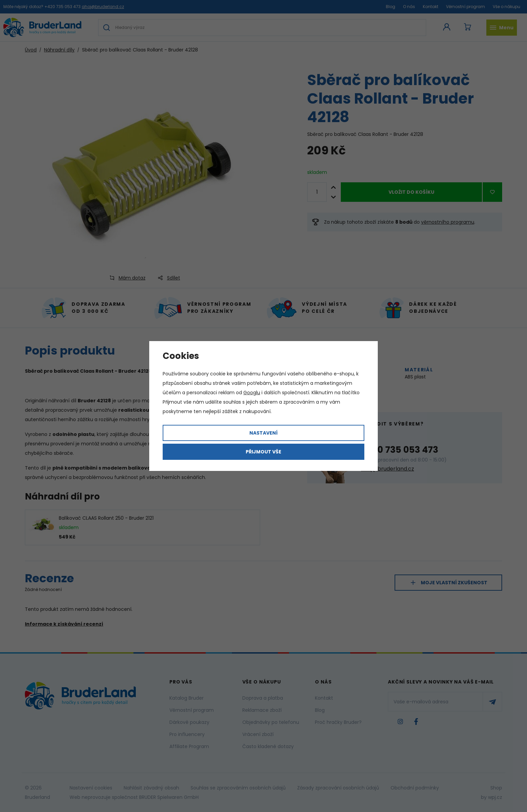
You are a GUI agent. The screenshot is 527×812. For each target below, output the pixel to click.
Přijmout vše (263, 452)
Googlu (252, 393)
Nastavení (263, 433)
